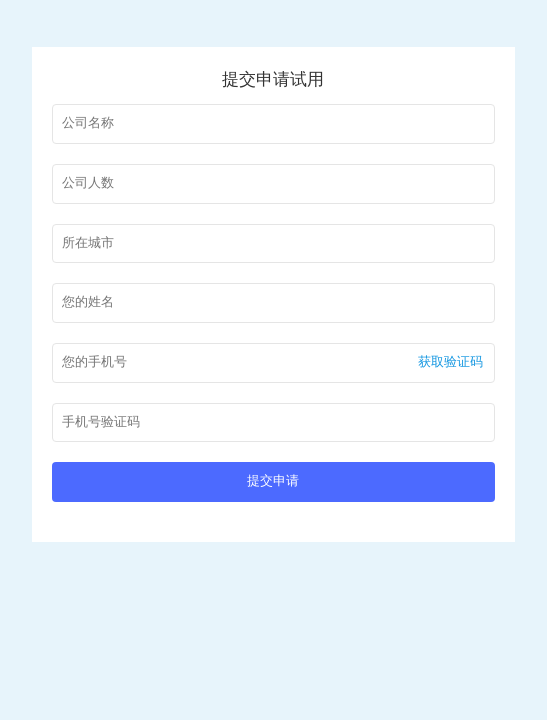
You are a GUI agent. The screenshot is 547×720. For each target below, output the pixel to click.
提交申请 (273, 481)
